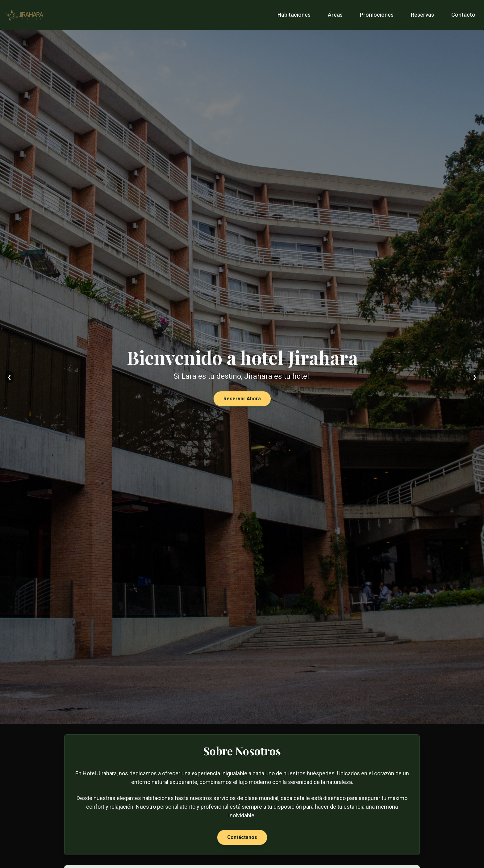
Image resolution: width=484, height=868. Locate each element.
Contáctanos (242, 837)
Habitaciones (294, 15)
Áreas (335, 15)
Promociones (377, 15)
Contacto (463, 15)
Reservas (422, 15)
